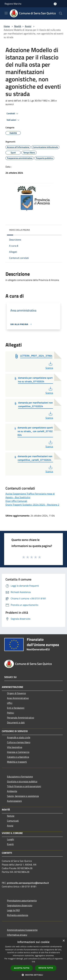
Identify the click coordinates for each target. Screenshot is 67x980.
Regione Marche (13, 4)
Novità (18, 26)
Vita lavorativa (15, 747)
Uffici (10, 703)
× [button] (64, 941)
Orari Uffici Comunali (16, 501)
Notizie (11, 816)
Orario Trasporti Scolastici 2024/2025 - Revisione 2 (32, 505)
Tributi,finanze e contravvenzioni (24, 786)
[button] (34, 975)
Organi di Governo (16, 693)
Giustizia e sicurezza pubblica (22, 781)
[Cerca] (61, 13)
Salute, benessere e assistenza (23, 796)
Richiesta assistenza (18, 915)
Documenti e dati (16, 722)
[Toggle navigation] (6, 13)
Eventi (10, 844)
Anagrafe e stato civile (19, 737)
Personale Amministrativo (21, 718)
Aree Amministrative (18, 698)
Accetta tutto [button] (22, 968)
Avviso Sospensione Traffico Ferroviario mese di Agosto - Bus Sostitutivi (30, 495)
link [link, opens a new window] (33, 962)
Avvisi (28, 26)
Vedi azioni (13, 120)
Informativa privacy (17, 935)
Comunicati (13, 821)
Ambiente (12, 791)
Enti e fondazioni (16, 708)
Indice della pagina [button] (19, 230)
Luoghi (11, 839)
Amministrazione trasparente (22, 930)
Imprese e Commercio (18, 752)
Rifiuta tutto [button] (46, 968)
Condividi (13, 114)
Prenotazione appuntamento (22, 900)
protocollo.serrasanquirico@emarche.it (28, 883)
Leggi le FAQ (13, 910)
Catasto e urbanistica (18, 757)
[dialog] (33, 959)
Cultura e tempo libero (19, 742)
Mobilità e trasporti (17, 762)
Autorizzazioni (14, 801)
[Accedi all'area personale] (55, 4)
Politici (11, 713)
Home (7, 26)
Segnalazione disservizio (20, 905)
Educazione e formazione (20, 777)
